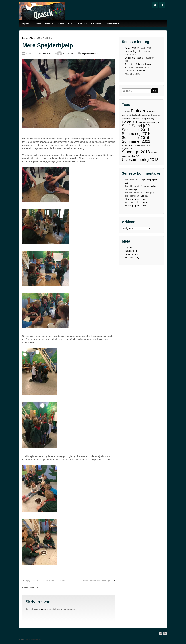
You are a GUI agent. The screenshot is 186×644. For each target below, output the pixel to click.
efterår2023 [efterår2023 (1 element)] (126, 112)
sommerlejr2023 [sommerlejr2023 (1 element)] (128, 145)
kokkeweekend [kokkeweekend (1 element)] (135, 119)
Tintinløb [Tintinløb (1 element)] (154, 153)
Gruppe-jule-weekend (135, 71)
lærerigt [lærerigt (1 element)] (143, 119)
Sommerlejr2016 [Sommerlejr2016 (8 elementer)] (135, 138)
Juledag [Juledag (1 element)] (144, 115)
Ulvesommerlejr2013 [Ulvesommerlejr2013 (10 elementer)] (140, 160)
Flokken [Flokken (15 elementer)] (139, 111)
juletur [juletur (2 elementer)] (151, 115)
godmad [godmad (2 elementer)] (151, 112)
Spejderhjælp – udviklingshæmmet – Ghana (45, 580)
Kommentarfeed (133, 254)
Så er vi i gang (147, 193)
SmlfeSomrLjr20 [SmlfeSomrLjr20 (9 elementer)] (136, 126)
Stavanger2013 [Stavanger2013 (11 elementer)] (136, 152)
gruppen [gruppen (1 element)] (125, 115)
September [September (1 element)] (151, 123)
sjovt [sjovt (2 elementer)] (158, 122)
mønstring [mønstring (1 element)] (150, 119)
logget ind (43, 609)
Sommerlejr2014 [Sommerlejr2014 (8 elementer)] (135, 130)
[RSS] (155, 5)
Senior (71, 24)
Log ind (128, 248)
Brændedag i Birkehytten (137, 51)
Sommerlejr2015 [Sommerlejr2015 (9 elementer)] (136, 134)
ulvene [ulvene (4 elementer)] (135, 156)
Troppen (60, 24)
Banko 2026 (131, 48)
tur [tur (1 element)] (129, 156)
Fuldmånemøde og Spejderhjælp (97, 580)
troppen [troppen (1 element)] (125, 156)
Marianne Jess (66, 54)
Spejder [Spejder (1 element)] (137, 145)
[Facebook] (162, 5)
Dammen (37, 24)
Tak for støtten (112, 24)
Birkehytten (96, 24)
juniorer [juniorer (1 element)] (157, 115)
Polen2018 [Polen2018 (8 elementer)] (131, 122)
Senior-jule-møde (133, 58)
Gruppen (25, 24)
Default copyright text (33, 640)
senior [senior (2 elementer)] (143, 122)
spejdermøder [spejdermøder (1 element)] (127, 149)
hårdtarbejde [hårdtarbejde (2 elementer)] (135, 115)
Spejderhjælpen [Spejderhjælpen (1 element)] (146, 145)
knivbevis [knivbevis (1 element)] (125, 119)
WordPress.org (132, 257)
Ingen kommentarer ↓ (91, 54)
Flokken (49, 24)
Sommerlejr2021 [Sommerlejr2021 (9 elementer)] (136, 141)
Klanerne (83, 24)
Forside (25, 38)
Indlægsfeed (131, 251)
